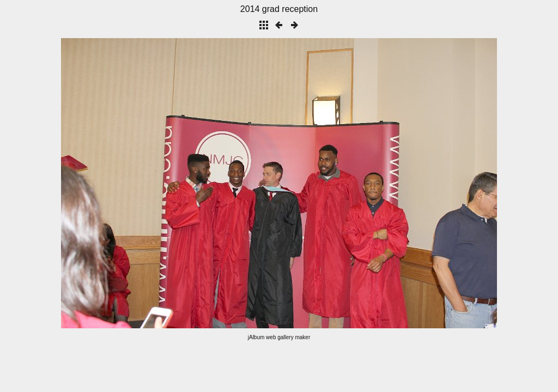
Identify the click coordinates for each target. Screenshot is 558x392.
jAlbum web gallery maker (279, 337)
